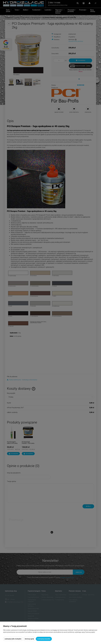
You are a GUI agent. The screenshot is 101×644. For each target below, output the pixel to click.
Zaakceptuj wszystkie (44, 639)
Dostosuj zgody (29, 639)
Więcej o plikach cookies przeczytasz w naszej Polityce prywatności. (23, 634)
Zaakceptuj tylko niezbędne (13, 639)
